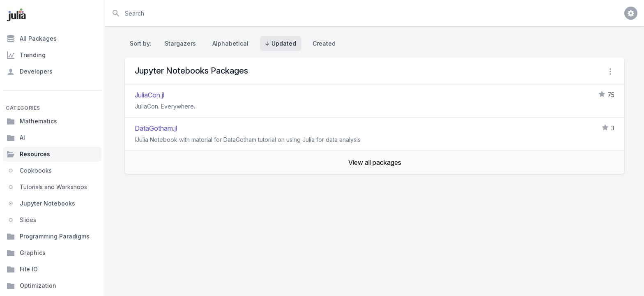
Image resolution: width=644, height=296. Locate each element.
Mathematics (32, 121)
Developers (30, 72)
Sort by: (142, 43)
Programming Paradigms (48, 236)
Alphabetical (230, 43)
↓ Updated (281, 43)
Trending (26, 55)
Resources (28, 154)
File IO (22, 269)
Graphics (26, 253)
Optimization (31, 286)
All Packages (32, 39)
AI (16, 138)
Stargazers (180, 43)
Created (324, 43)
